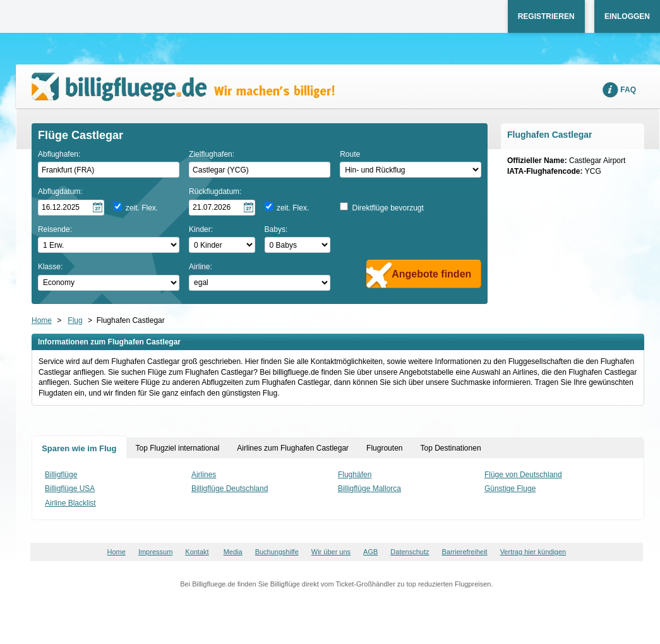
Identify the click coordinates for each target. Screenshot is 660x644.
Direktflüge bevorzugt (387, 208)
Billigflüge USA (70, 489)
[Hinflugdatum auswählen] (71, 208)
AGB (370, 552)
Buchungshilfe (277, 552)
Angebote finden (431, 274)
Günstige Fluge (510, 489)
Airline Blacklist (70, 503)
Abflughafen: (59, 154)
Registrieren (546, 16)
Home (42, 320)
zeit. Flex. (142, 208)
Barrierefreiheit (465, 552)
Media (233, 552)
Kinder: (201, 229)
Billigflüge (61, 475)
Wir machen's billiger (183, 87)
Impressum (155, 552)
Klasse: (50, 267)
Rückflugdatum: (215, 191)
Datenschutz (410, 552)
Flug (75, 320)
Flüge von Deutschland (523, 475)
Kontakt (197, 552)
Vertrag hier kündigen (533, 552)
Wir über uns (331, 552)
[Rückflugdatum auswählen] (222, 208)
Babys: (276, 229)
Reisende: (55, 229)
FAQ (628, 90)
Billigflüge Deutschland (230, 489)
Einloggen (627, 16)
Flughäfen (355, 475)
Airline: (201, 267)
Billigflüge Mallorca (369, 489)
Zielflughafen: (212, 154)
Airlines (204, 475)
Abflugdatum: (60, 191)
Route (350, 154)
